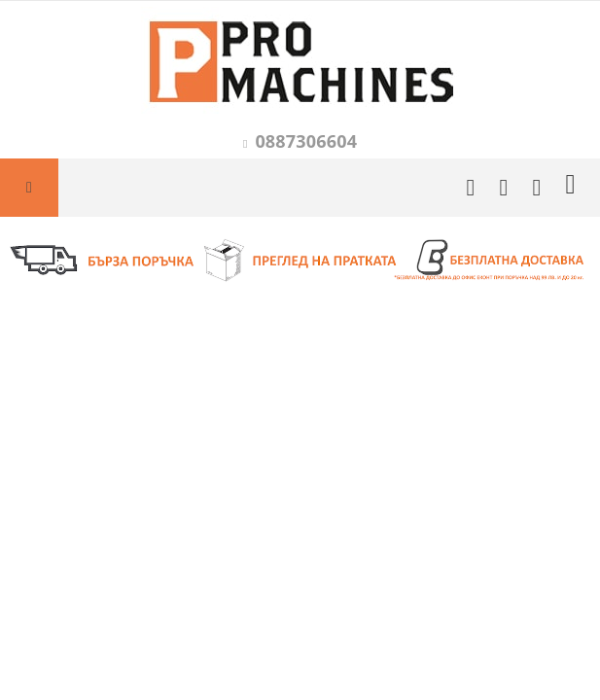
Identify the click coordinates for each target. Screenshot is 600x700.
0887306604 (306, 141)
